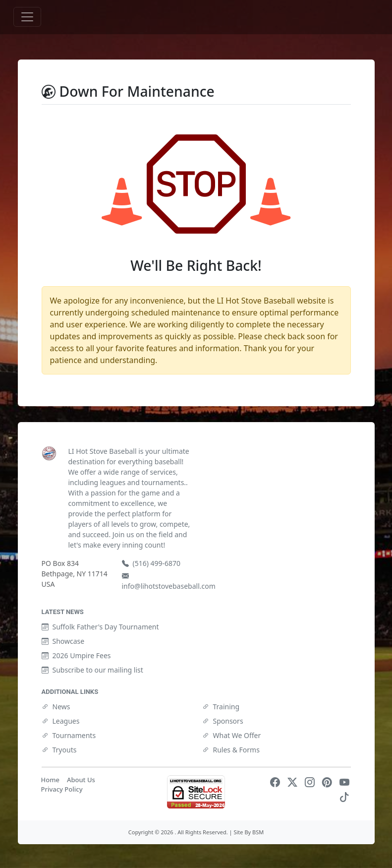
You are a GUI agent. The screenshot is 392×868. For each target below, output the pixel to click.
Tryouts (59, 750)
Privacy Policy (62, 789)
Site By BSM (249, 832)
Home (50, 780)
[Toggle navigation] (27, 17)
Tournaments (69, 735)
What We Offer (232, 735)
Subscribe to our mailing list (92, 670)
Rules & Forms (231, 750)
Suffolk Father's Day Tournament (100, 627)
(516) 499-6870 (151, 563)
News (56, 707)
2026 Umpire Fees (76, 655)
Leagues (61, 721)
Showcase (63, 641)
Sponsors (223, 721)
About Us (81, 780)
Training (221, 707)
